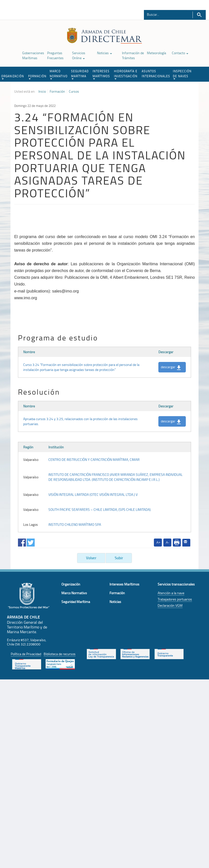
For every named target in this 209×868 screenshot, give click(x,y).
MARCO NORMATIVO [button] (59, 74)
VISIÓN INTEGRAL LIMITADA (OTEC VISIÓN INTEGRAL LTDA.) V (93, 494)
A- (167, 542)
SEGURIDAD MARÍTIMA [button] (80, 74)
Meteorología (157, 53)
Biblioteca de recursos (60, 654)
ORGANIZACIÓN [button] (13, 77)
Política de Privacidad (26, 654)
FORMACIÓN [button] (37, 77)
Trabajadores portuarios (175, 599)
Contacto (180, 53)
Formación (57, 91)
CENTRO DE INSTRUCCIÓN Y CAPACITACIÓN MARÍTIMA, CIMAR (94, 459)
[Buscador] (165, 14)
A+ (158, 542)
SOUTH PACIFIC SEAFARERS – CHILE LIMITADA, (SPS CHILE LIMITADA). (100, 509)
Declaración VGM (170, 605)
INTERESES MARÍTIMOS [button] (101, 74)
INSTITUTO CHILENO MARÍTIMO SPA (75, 524)
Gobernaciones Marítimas (33, 55)
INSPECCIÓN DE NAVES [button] (182, 74)
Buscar (199, 15)
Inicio (42, 91)
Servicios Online (79, 55)
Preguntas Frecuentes (55, 55)
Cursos (74, 91)
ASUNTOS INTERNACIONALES (156, 74)
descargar (171, 367)
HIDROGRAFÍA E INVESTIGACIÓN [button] (126, 74)
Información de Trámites (133, 55)
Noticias (104, 53)
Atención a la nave (171, 593)
